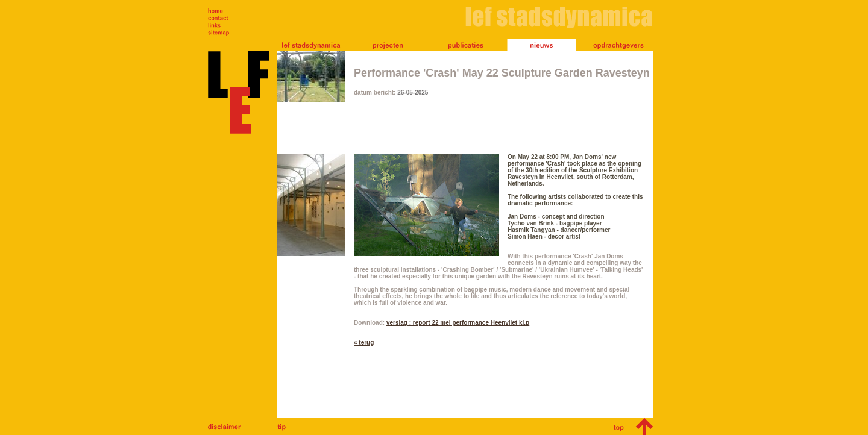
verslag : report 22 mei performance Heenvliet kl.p (458, 323)
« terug (364, 343)
